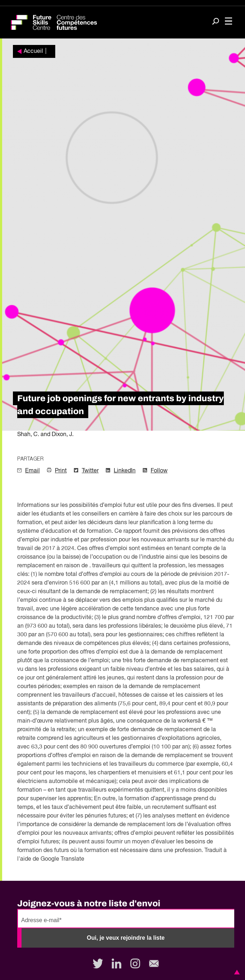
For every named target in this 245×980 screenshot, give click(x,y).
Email (32, 471)
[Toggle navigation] (228, 22)
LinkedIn (125, 471)
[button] (236, 972)
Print (61, 471)
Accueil (33, 51)
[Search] (216, 22)
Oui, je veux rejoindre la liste (126, 938)
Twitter (90, 471)
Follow (159, 471)
